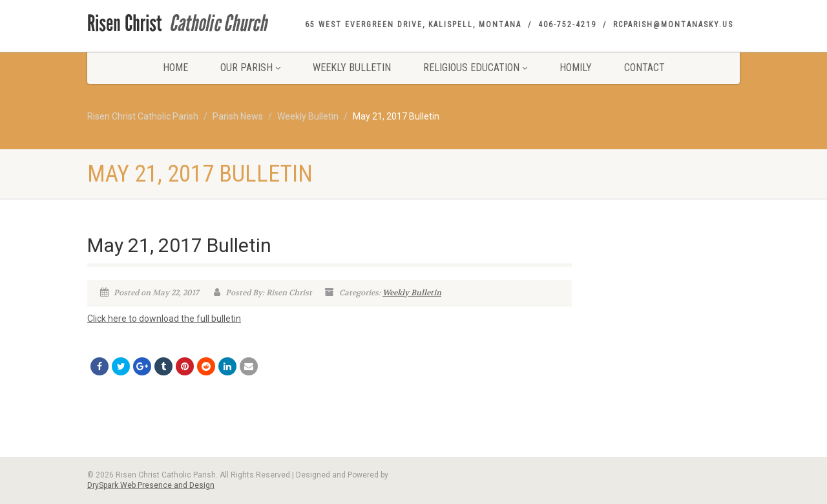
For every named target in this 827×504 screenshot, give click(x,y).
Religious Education (475, 68)
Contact (644, 68)
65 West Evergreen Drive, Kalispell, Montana (413, 25)
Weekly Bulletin (352, 68)
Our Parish (250, 68)
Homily (576, 68)
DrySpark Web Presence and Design (151, 485)
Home (175, 68)
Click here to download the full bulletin (164, 319)
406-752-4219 (567, 25)
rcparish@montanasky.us (673, 25)
